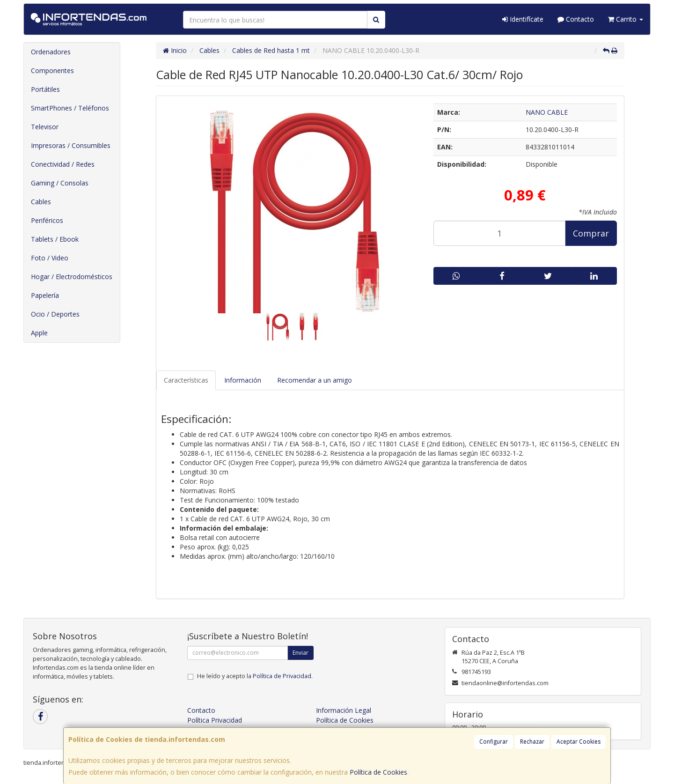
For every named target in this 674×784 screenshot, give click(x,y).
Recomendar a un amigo (315, 380)
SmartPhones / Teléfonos (70, 108)
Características (186, 380)
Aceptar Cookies (579, 742)
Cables (41, 202)
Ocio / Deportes (55, 314)
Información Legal (344, 710)
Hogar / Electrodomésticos (72, 277)
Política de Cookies (378, 772)
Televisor (45, 127)
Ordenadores (51, 52)
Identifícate (523, 19)
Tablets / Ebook (55, 239)
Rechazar (532, 742)
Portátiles (45, 89)
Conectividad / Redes (63, 164)
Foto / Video (50, 258)
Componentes (52, 70)
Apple (39, 333)
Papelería (45, 295)
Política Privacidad (215, 720)
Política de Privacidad (282, 676)
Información (243, 380)
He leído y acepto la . (255, 676)
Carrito (626, 19)
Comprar (591, 233)
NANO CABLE (547, 112)
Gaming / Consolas (60, 183)
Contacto (576, 19)
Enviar (300, 653)
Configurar (494, 742)
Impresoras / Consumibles (71, 145)
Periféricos (47, 220)
